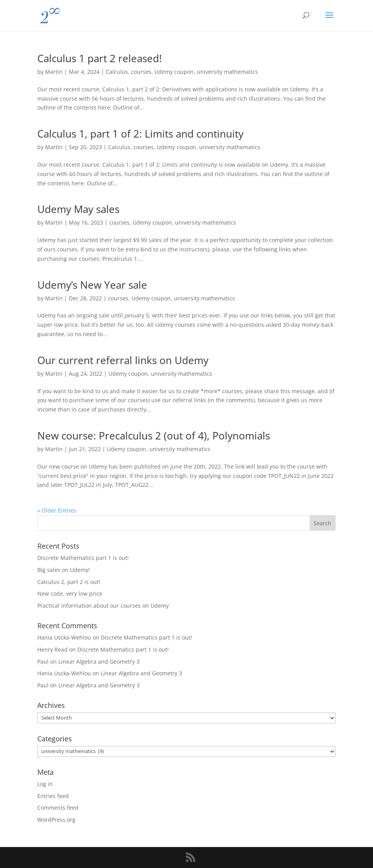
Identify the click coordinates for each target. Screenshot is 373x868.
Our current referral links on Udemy (123, 360)
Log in (45, 784)
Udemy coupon (174, 72)
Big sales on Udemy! (64, 570)
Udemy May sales (78, 209)
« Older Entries (57, 510)
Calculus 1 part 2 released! (100, 58)
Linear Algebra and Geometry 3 (99, 661)
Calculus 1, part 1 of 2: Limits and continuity (140, 134)
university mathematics (227, 72)
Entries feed (53, 796)
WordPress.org (56, 820)
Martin (54, 72)
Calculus (117, 72)
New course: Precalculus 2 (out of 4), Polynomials (154, 436)
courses (141, 72)
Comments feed (58, 808)
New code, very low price (70, 593)
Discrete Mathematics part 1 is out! (83, 558)
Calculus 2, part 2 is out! (69, 582)
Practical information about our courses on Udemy (103, 606)
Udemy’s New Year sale (92, 285)
